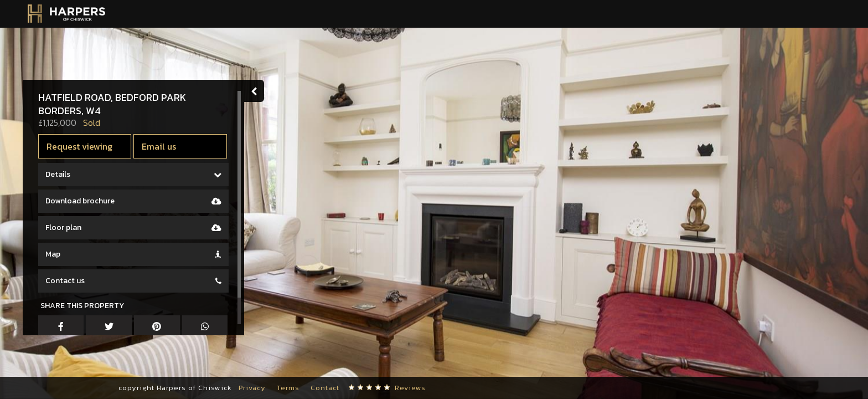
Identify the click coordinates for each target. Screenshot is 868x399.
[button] (25, 366)
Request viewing (82, 146)
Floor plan (66, 227)
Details (60, 174)
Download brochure (82, 201)
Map (55, 254)
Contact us (67, 281)
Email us (162, 146)
